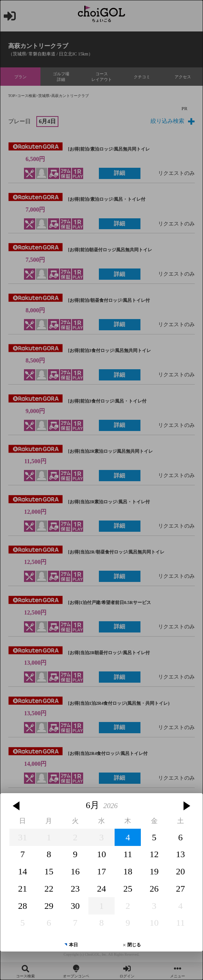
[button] (17, 759)
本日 (73, 898)
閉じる (134, 898)
